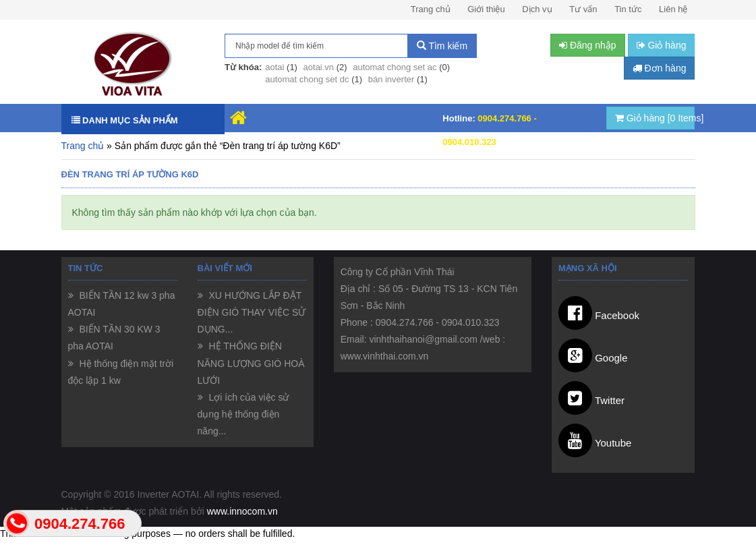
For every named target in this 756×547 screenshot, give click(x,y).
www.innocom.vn (242, 511)
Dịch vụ (537, 9)
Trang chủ (431, 9)
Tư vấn (583, 9)
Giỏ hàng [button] (662, 45)
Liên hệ (673, 9)
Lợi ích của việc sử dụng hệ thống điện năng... (243, 414)
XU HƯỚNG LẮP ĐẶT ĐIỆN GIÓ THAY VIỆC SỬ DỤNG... (252, 312)
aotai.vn (319, 67)
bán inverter (391, 79)
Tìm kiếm (442, 46)
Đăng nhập (588, 45)
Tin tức (628, 9)
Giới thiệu (486, 9)
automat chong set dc (307, 79)
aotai (274, 67)
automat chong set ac (395, 67)
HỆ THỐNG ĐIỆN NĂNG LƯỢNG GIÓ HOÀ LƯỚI (251, 363)
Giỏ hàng (655, 118)
